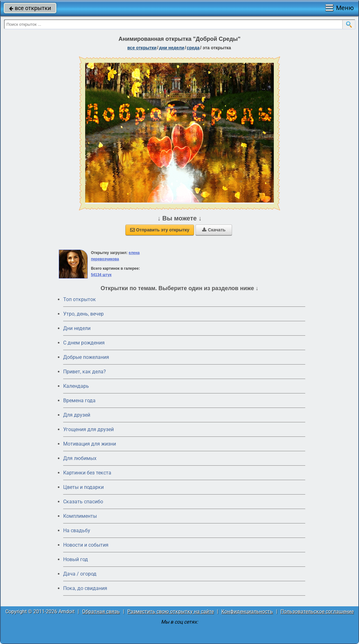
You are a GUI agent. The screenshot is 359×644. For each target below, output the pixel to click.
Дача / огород (80, 574)
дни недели (172, 48)
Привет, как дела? (85, 372)
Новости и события (86, 545)
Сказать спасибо (83, 502)
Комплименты (80, 516)
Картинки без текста (87, 473)
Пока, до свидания (85, 588)
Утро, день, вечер (83, 314)
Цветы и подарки (83, 487)
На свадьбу (77, 530)
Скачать (214, 230)
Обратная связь (101, 612)
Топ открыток (80, 299)
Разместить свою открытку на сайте (171, 612)
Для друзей (77, 415)
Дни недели (77, 328)
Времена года (79, 400)
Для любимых (80, 458)
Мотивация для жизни (90, 444)
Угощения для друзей (88, 429)
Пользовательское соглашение (317, 612)
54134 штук (101, 275)
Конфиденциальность (247, 612)
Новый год (76, 559)
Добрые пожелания (86, 357)
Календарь (76, 386)
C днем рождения (84, 343)
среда (193, 48)
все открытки (30, 8)
